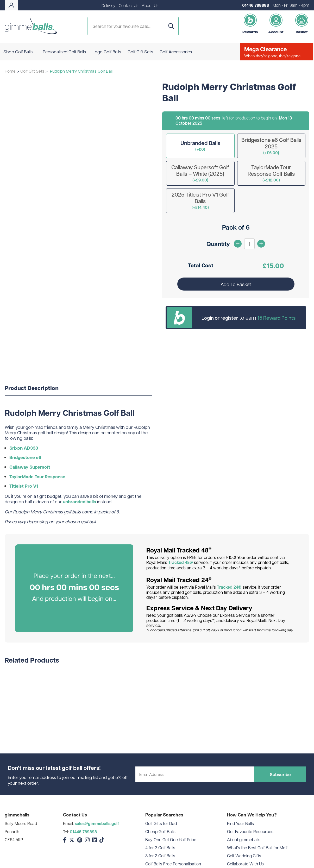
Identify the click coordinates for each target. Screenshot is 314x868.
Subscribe (280, 774)
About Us (150, 5)
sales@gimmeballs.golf (97, 823)
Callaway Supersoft (30, 467)
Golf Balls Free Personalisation (173, 864)
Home (10, 71)
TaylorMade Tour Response (37, 477)
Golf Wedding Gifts (244, 856)
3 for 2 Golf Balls (160, 856)
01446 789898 (256, 5)
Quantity (218, 244)
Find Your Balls (240, 823)
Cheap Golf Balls (160, 831)
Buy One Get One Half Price (171, 839)
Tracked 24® (229, 587)
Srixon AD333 (24, 448)
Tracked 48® (181, 562)
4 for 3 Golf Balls (160, 848)
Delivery (108, 5)
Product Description (32, 388)
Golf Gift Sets (32, 71)
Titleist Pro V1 (24, 486)
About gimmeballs (244, 839)
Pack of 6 (236, 227)
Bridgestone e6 (25, 457)
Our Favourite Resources (250, 831)
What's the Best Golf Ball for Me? (257, 848)
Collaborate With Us (245, 864)
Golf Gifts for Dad (161, 823)
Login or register (220, 318)
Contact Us (128, 5)
